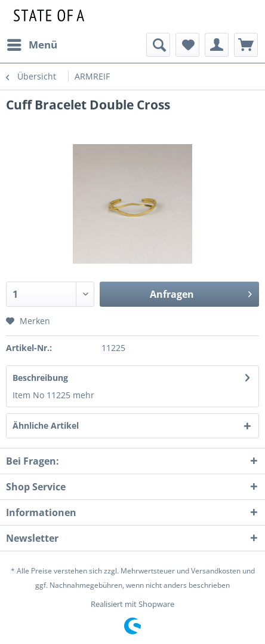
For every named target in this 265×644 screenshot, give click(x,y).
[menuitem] (32, 45)
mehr (84, 395)
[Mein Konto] (217, 45)
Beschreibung (40, 378)
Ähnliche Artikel (46, 425)
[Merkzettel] (187, 45)
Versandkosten (216, 571)
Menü (32, 43)
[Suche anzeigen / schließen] (158, 45)
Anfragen (201, 293)
